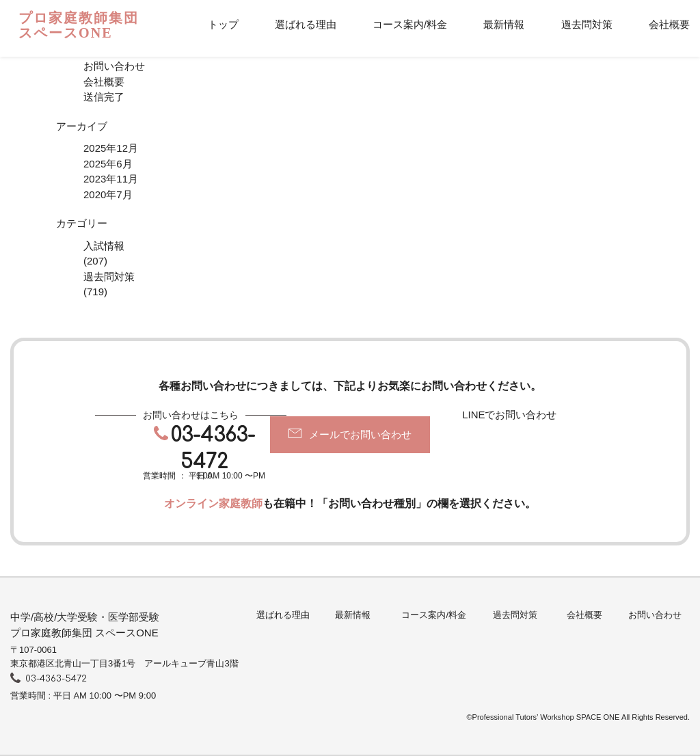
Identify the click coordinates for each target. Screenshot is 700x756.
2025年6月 (108, 164)
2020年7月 (108, 194)
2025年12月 (111, 148)
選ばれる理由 (306, 24)
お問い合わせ (114, 66)
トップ (223, 24)
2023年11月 (111, 179)
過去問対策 (587, 24)
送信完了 (104, 97)
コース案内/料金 (410, 24)
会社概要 (669, 24)
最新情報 (504, 24)
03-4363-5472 (213, 449)
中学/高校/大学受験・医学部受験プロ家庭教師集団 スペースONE (85, 625)
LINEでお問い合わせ (509, 415)
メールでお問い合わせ (360, 434)
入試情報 (104, 246)
